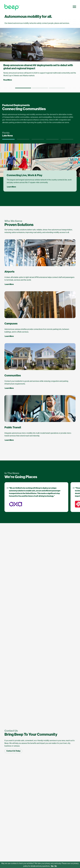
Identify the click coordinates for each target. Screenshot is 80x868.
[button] (23, 88)
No (56, 866)
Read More (8, 80)
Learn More (9, 284)
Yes (52, 866)
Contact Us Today (13, 751)
